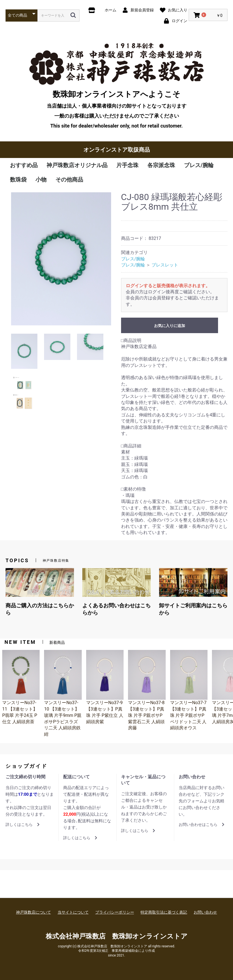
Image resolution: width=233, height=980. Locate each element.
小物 (41, 180)
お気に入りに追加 (170, 326)
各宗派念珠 (161, 165)
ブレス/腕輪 (199, 165)
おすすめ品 (24, 165)
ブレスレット (165, 265)
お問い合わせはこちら (202, 825)
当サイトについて (73, 912)
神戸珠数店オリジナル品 (77, 165)
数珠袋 (18, 180)
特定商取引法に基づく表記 (164, 912)
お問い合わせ (205, 912)
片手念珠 (127, 165)
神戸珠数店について (34, 912)
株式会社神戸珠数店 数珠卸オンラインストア (117, 936)
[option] (61, 259)
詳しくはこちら (23, 825)
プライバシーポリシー (115, 912)
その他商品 (69, 180)
